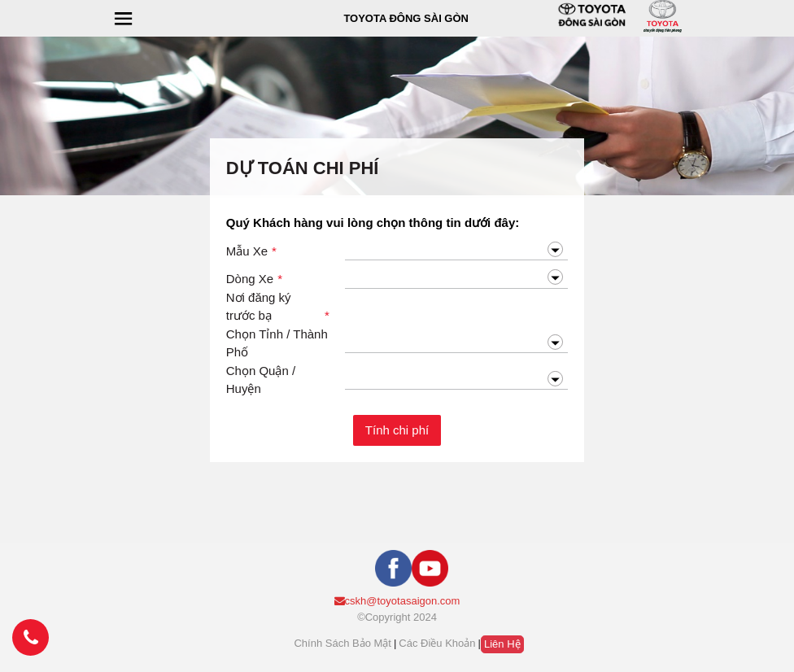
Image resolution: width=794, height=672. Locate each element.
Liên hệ (502, 644)
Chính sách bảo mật (342, 643)
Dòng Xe (254, 279)
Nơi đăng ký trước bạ (278, 308)
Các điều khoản (437, 643)
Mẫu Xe (251, 252)
